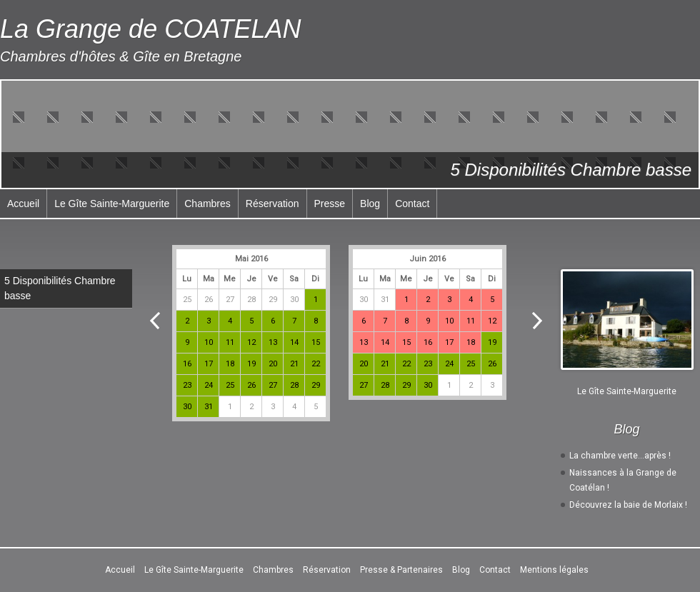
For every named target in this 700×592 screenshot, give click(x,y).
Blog (370, 204)
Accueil (23, 204)
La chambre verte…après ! (620, 456)
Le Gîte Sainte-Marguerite (112, 204)
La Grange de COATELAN (151, 29)
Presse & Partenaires (401, 570)
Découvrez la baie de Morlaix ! (628, 505)
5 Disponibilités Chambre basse (60, 288)
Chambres (207, 204)
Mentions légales (554, 570)
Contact (412, 204)
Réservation (272, 204)
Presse (330, 204)
